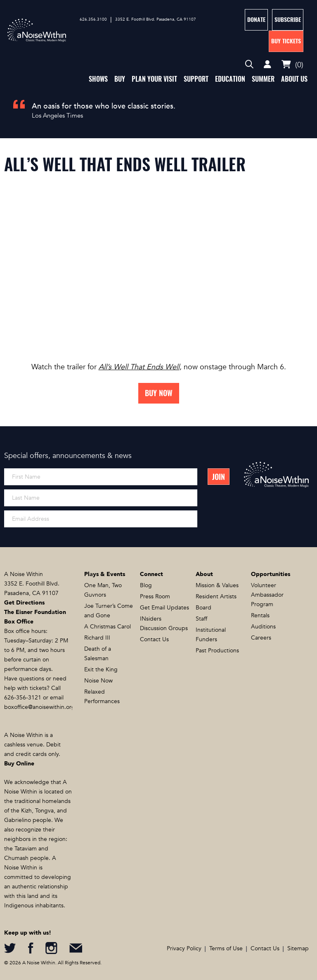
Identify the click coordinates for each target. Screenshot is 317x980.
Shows (98, 79)
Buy (120, 79)
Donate (256, 20)
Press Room (155, 596)
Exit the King (101, 669)
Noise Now (98, 681)
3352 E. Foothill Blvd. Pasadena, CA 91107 (156, 19)
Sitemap (298, 948)
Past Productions (217, 651)
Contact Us (154, 639)
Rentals (260, 615)
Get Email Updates (164, 608)
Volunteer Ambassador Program (267, 595)
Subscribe (288, 20)
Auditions (263, 627)
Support (196, 79)
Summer (263, 79)
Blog (146, 585)
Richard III (97, 638)
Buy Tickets (286, 41)
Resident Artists (216, 596)
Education (230, 79)
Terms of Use (226, 948)
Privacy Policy (184, 948)
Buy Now (159, 393)
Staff (201, 619)
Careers (261, 638)
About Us (294, 79)
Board (203, 608)
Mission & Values (217, 585)
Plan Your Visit (154, 79)
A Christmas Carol (108, 627)
